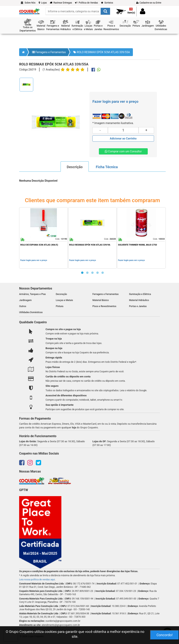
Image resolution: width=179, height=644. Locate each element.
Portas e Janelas (138, 306)
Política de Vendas (86, 3)
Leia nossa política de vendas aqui (37, 580)
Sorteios (107, 3)
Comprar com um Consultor (123, 151)
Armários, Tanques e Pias (32, 294)
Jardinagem (25, 300)
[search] (78, 11)
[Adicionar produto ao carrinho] (123, 138)
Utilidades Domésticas (31, 312)
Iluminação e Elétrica (140, 294)
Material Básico (101, 300)
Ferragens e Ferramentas (49, 52)
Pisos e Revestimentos (104, 306)
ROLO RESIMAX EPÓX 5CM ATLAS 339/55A (102, 52)
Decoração (61, 294)
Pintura (60, 306)
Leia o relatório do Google (133, 390)
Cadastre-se (149, 3)
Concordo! (165, 635)
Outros (23, 306)
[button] (28, 25)
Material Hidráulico (139, 300)
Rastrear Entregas (61, 3)
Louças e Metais (64, 300)
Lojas (43, 3)
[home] (29, 10)
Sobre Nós (28, 3)
